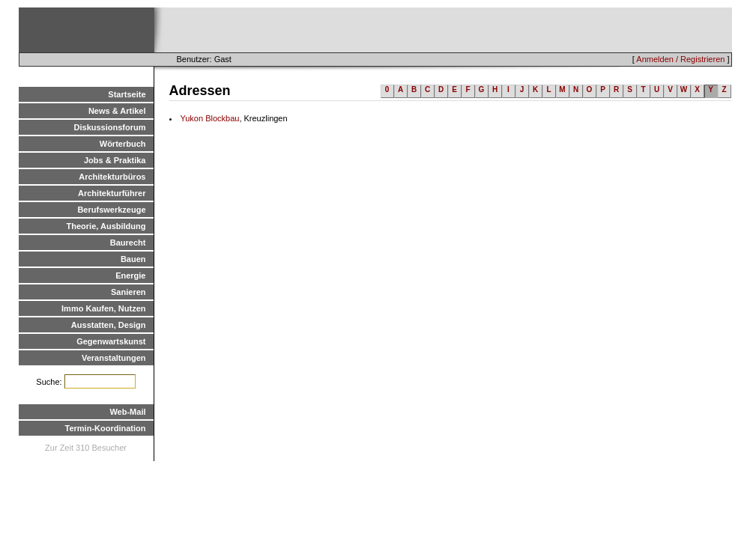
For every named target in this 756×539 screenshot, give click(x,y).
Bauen (133, 259)
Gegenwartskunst (111, 341)
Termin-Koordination (106, 428)
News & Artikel (117, 111)
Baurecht (128, 243)
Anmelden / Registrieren (680, 59)
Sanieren (128, 292)
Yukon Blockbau (210, 118)
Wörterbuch (123, 144)
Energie (130, 275)
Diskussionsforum (110, 127)
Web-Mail (127, 412)
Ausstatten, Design (109, 325)
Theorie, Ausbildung (106, 226)
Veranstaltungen (114, 358)
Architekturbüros (112, 177)
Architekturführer (112, 193)
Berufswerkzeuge (111, 210)
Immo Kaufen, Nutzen (103, 308)
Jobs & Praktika (115, 160)
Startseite (127, 94)
